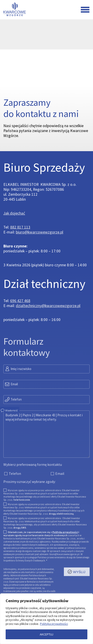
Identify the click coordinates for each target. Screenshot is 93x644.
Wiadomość (9, 428)
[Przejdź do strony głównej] (14, 10)
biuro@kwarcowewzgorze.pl (40, 232)
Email (11, 402)
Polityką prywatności (65, 550)
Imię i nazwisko (18, 386)
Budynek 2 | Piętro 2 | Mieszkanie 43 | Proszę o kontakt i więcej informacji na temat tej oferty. (46, 452)
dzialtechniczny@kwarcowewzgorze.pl (48, 306)
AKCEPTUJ (46, 634)
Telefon (13, 417)
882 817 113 (20, 227)
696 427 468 (20, 301)
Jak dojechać (14, 213)
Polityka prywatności (54, 624)
